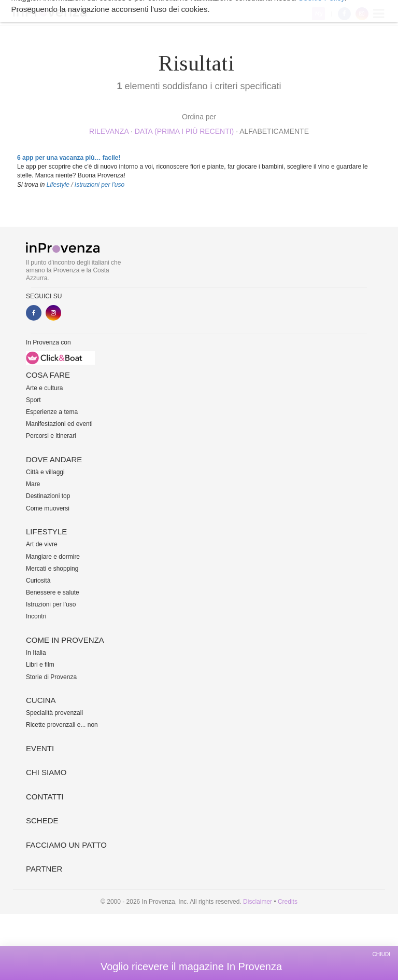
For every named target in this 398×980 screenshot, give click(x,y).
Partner (44, 869)
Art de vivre (42, 544)
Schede (42, 820)
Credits (288, 902)
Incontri (36, 616)
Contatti (45, 797)
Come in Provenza (65, 640)
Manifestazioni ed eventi (59, 424)
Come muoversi (48, 508)
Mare (33, 484)
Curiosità (38, 581)
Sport (33, 400)
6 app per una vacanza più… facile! (69, 158)
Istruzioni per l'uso (99, 185)
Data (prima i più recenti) (184, 131)
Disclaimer (258, 902)
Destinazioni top (48, 496)
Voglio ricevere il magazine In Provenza (191, 967)
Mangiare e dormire (53, 557)
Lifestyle (58, 185)
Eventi (40, 748)
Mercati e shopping (52, 569)
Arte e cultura (44, 388)
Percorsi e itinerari (51, 436)
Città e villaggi (45, 472)
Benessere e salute (53, 592)
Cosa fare (48, 375)
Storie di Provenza (51, 677)
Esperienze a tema (52, 412)
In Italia (36, 653)
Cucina (41, 700)
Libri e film (40, 665)
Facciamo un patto (66, 845)
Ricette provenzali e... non (62, 725)
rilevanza (109, 131)
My (318, 14)
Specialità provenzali (54, 713)
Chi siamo (46, 772)
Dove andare (54, 459)
